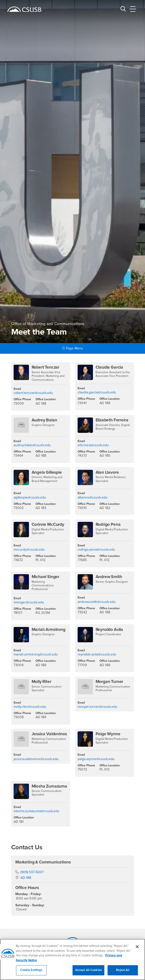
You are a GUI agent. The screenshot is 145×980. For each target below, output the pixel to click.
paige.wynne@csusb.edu (96, 759)
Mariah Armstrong (49, 630)
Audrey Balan (44, 420)
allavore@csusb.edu (93, 497)
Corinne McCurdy (48, 524)
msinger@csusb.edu (29, 602)
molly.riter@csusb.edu (30, 707)
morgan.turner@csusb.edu (97, 707)
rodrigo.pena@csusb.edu (96, 549)
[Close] (137, 950)
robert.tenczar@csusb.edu (33, 393)
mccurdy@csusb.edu (29, 549)
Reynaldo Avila (109, 630)
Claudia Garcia (109, 367)
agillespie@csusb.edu (30, 497)
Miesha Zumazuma (49, 786)
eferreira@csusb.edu (93, 445)
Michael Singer (46, 577)
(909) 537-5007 (32, 872)
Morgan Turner (109, 682)
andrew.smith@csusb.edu (97, 602)
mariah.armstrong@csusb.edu (36, 654)
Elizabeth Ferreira (112, 420)
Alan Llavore (107, 472)
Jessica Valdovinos (49, 734)
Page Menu (72, 348)
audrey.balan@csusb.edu (32, 445)
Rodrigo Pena (108, 524)
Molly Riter (41, 682)
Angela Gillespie (47, 472)
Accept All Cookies (88, 973)
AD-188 (26, 878)
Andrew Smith (109, 577)
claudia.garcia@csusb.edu (97, 392)
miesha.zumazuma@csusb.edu (36, 811)
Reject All (123, 973)
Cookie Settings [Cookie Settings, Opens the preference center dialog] (31, 973)
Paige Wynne (108, 734)
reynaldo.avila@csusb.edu (97, 654)
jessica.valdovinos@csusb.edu (36, 759)
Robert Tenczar (46, 367)
